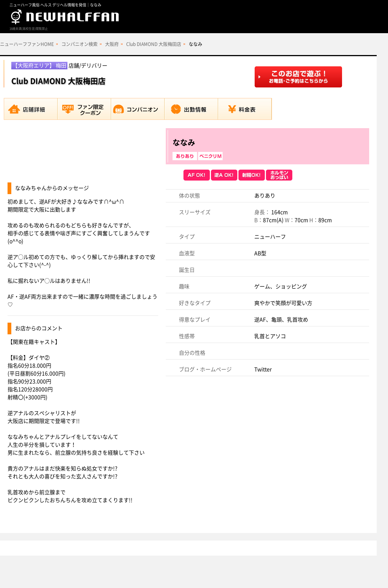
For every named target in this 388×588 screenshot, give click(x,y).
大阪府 (112, 44)
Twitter (263, 369)
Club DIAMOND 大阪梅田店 (154, 44)
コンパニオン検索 (79, 44)
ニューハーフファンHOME (27, 44)
